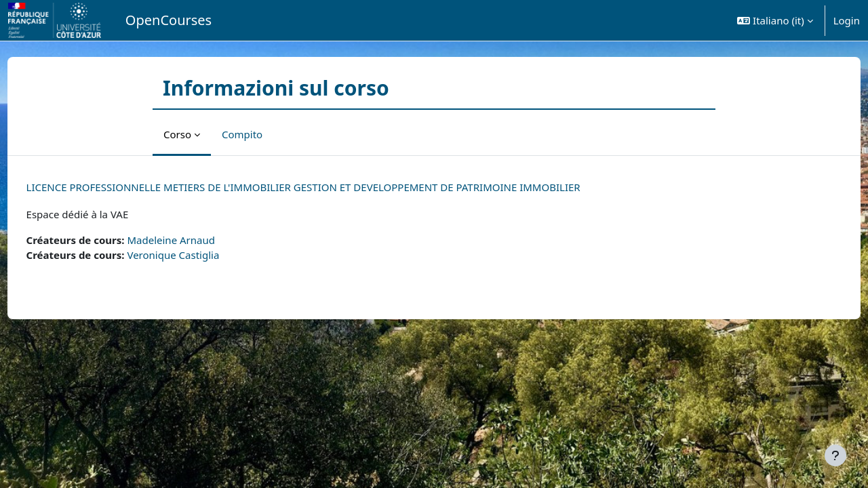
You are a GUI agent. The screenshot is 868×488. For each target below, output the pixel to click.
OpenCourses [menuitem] (169, 20)
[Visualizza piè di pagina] (835, 455)
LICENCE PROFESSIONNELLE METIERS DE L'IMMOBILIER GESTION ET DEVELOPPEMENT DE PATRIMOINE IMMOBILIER (329, 187)
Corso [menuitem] (177, 134)
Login (847, 20)
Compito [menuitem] (242, 134)
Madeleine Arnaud (197, 240)
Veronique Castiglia (199, 255)
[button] (775, 20)
